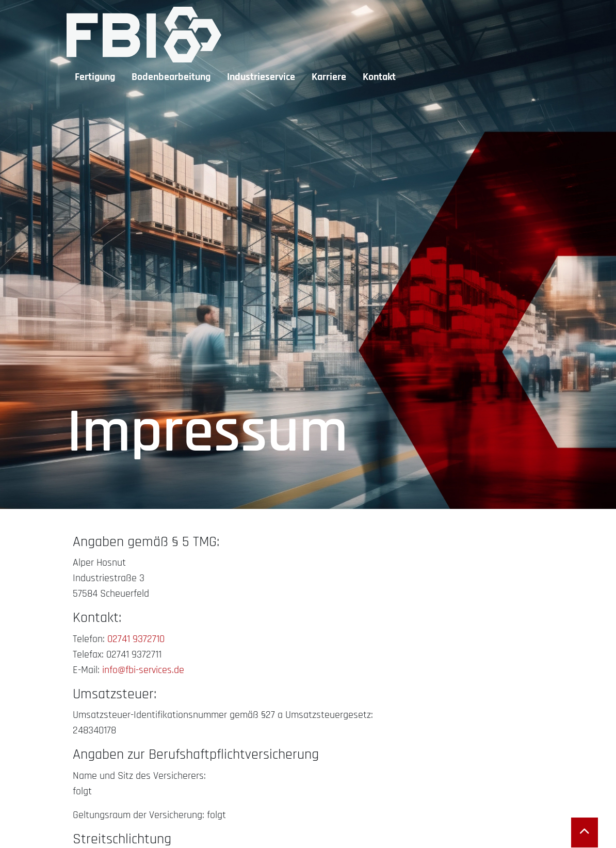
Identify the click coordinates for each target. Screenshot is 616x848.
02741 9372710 (136, 639)
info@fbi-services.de (143, 670)
